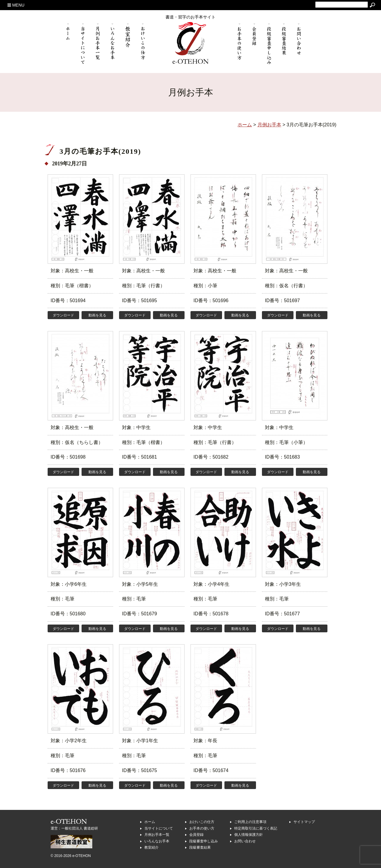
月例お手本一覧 (157, 835)
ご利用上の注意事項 (250, 822)
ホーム (150, 822)
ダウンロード (63, 315)
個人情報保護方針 (249, 835)
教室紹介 (152, 847)
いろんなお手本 (157, 841)
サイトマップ (304, 822)
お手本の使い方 (202, 828)
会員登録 (196, 835)
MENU (16, 5)
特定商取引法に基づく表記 (256, 828)
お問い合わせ (245, 841)
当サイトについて (159, 828)
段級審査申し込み (204, 841)
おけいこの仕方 (202, 822)
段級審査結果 (200, 847)
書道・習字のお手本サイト (190, 17)
